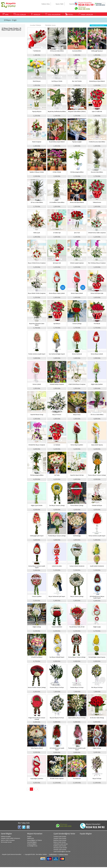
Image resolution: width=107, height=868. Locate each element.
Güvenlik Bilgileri (32, 842)
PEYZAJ (69, 14)
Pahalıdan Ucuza (49, 25)
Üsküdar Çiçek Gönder (60, 849)
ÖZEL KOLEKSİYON (53, 14)
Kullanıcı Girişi (46, 4)
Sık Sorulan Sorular (6, 842)
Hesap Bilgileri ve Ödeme (35, 840)
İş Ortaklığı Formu (32, 846)
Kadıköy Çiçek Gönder (60, 846)
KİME (5, 14)
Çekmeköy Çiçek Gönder (61, 844)
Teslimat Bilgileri (32, 844)
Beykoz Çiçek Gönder (60, 842)
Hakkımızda (31, 838)
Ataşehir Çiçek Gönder (60, 838)
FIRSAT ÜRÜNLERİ (86, 14)
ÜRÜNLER (35, 14)
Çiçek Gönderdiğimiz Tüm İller (62, 851)
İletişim (29, 836)
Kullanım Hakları (64, 854)
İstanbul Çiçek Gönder (60, 836)
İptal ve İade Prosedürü (8, 840)
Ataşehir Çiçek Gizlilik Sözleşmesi (11, 838)
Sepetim (72, 4)
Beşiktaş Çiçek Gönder (60, 840)
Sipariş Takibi (60, 4)
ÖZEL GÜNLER (20, 14)
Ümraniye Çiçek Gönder (60, 848)
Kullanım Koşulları (6, 836)
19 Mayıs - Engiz (10, 20)
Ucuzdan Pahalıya (34, 25)
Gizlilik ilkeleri (53, 854)
